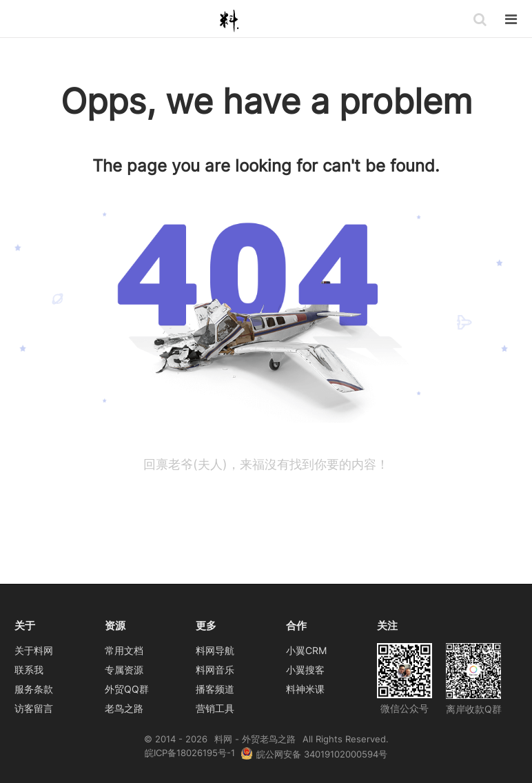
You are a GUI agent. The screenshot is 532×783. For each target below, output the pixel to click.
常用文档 (124, 650)
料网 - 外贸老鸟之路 (232, 20)
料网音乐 (215, 670)
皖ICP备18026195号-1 (190, 753)
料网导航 (215, 650)
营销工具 (215, 708)
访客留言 (34, 708)
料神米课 (305, 689)
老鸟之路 (124, 708)
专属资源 (124, 670)
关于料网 (34, 650)
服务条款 (34, 689)
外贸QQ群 (127, 689)
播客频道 (215, 689)
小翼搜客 (305, 670)
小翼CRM (306, 650)
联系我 (29, 670)
